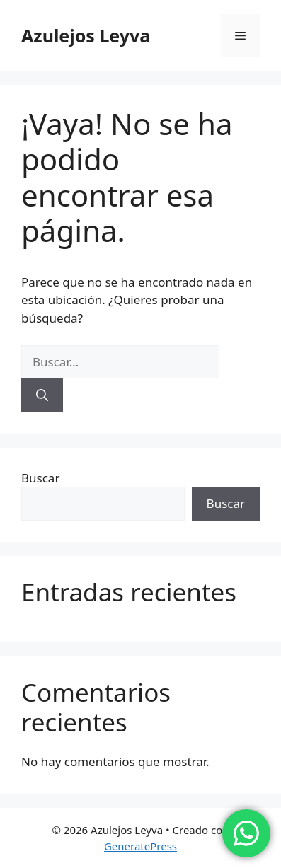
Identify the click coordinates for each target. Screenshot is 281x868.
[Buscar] (42, 395)
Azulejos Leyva (86, 35)
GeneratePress (140, 846)
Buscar (40, 478)
